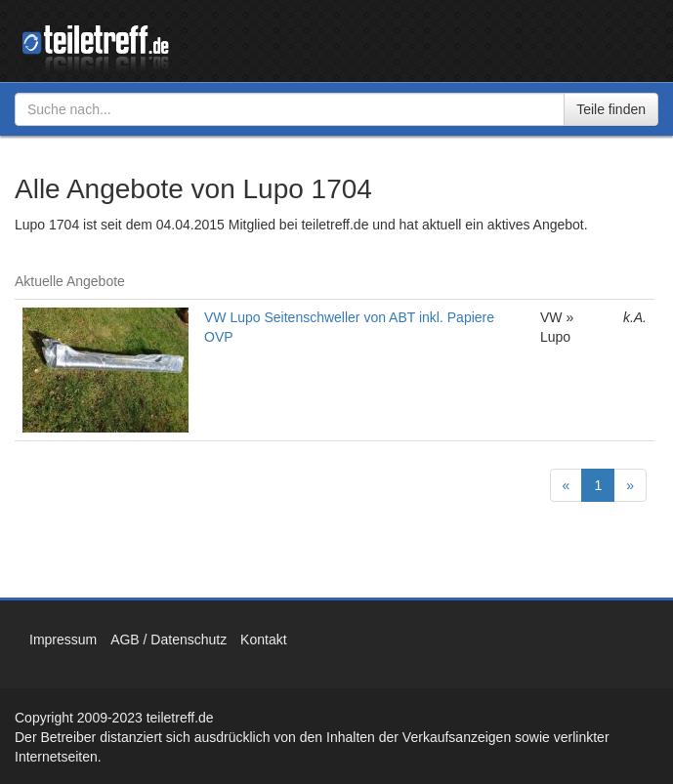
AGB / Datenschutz (168, 640)
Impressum (63, 640)
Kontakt (263, 640)
